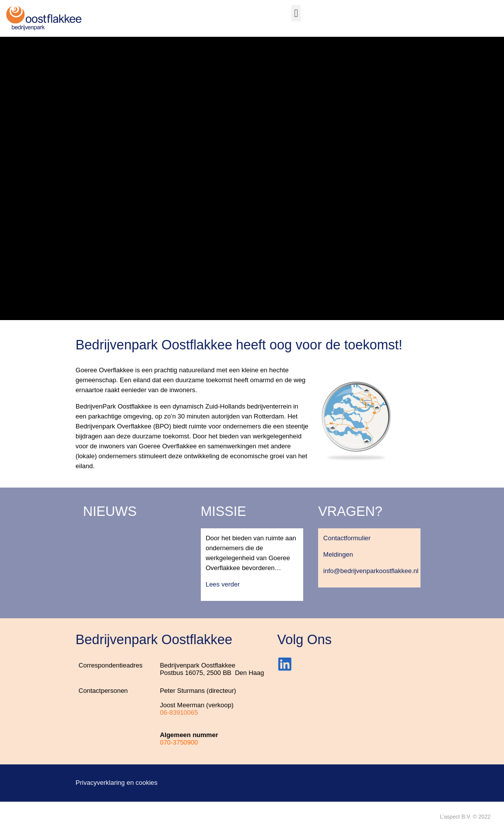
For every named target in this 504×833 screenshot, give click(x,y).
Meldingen (338, 554)
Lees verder (223, 584)
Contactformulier (347, 538)
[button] (296, 13)
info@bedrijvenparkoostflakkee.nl (371, 571)
